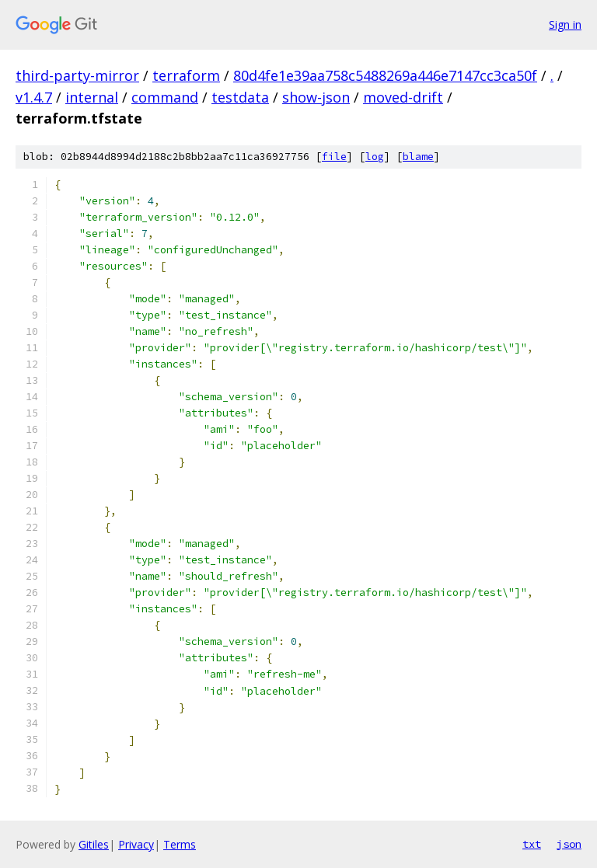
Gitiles (94, 844)
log (375, 157)
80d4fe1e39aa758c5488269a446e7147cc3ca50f (385, 75)
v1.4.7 (34, 97)
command (165, 97)
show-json (316, 97)
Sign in (565, 24)
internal (92, 97)
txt (532, 844)
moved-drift (403, 97)
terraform (186, 75)
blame (418, 157)
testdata (240, 97)
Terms (180, 844)
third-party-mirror (77, 75)
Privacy (136, 844)
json (569, 844)
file (334, 157)
